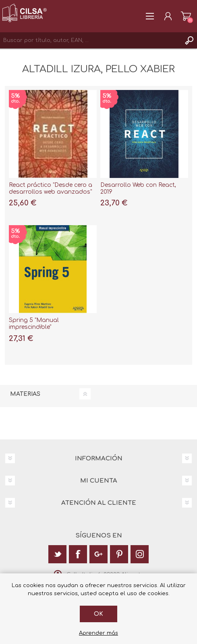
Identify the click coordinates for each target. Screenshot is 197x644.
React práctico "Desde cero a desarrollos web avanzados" (51, 188)
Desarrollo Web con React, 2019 (138, 188)
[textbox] (90, 40)
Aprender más (98, 633)
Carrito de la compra (186, 16)
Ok (98, 614)
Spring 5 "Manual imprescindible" (34, 324)
